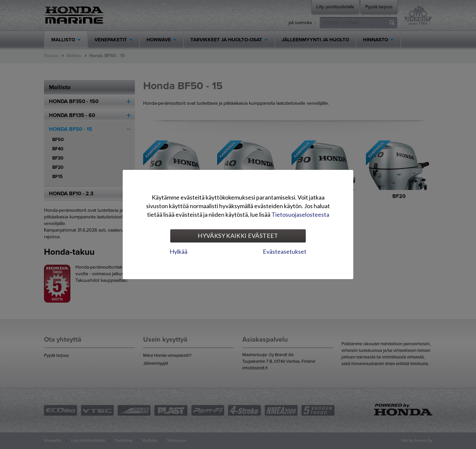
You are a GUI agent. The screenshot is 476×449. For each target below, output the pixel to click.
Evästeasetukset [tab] (285, 251)
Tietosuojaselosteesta (300, 214)
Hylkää (178, 251)
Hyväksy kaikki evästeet (238, 236)
